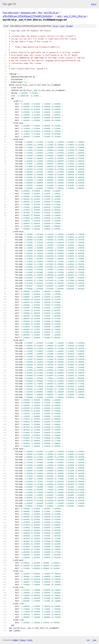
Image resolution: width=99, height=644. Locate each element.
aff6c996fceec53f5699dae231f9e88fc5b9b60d (27, 16)
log (62, 26)
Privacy (23, 640)
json (94, 640)
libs (40, 13)
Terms (30, 640)
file (55, 26)
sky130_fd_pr (51, 13)
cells (59, 16)
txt (88, 640)
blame (69, 26)
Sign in (94, 4)
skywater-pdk (28, 13)
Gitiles (16, 640)
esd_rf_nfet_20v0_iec (75, 16)
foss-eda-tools (11, 13)
